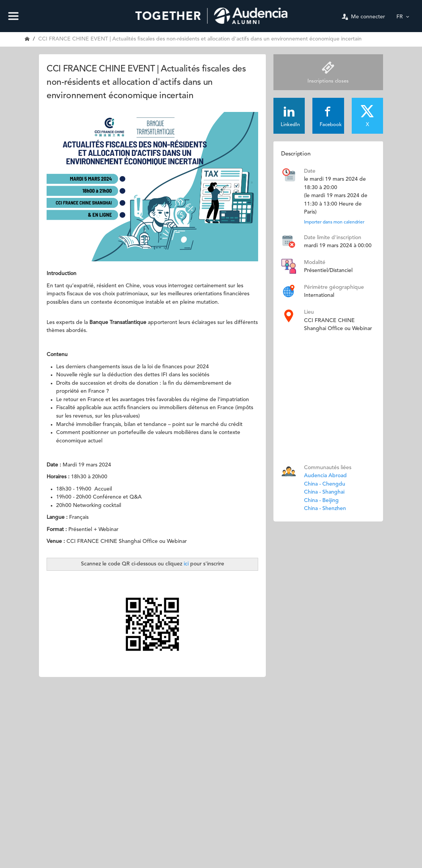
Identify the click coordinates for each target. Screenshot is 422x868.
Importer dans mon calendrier (334, 222)
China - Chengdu (325, 484)
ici (187, 564)
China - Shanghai (324, 492)
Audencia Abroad (325, 476)
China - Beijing (321, 500)
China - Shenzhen (325, 508)
